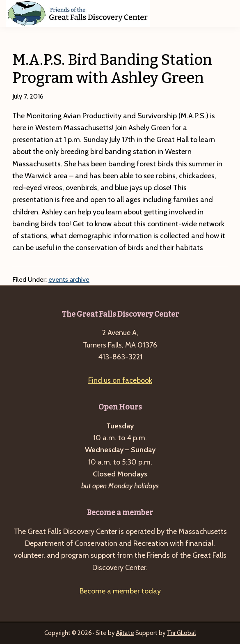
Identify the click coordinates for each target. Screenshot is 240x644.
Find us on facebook (120, 380)
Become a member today (120, 591)
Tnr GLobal (181, 633)
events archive (69, 279)
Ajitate (125, 633)
